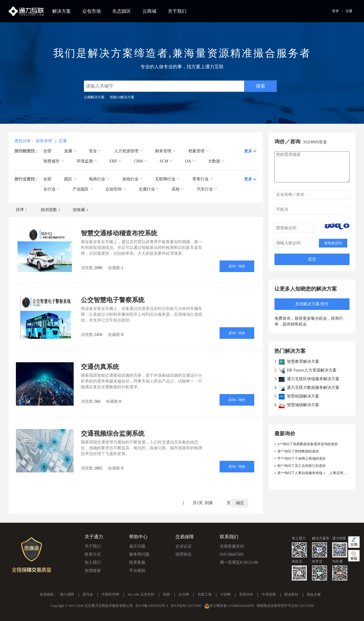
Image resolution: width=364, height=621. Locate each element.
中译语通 (269, 595)
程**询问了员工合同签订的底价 (302, 466)
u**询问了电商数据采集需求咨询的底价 (308, 444)
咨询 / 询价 (237, 266)
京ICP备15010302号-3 (152, 606)
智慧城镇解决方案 (303, 405)
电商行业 (99, 179)
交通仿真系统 (100, 367)
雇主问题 (137, 546)
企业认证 (183, 546)
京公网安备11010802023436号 (232, 606)
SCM (166, 161)
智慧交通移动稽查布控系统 (119, 233)
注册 (349, 11)
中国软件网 (110, 595)
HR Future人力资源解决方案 (312, 370)
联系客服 (137, 562)
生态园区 (122, 11)
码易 (166, 595)
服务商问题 (139, 554)
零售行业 (203, 179)
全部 (47, 151)
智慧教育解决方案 (303, 362)
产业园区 (83, 189)
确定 (240, 503)
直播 (70, 151)
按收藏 (81, 210)
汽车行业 (207, 189)
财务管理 (165, 151)
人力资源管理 (128, 151)
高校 (178, 189)
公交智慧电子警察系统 (113, 300)
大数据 (216, 161)
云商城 (149, 11)
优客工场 (205, 595)
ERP (115, 161)
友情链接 (93, 571)
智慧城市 (54, 161)
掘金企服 (314, 595)
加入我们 (93, 562)
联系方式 (93, 554)
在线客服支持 (232, 546)
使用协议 (183, 554)
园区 (70, 179)
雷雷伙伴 (246, 595)
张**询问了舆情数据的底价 (298, 451)
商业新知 (291, 595)
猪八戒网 (67, 595)
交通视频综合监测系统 (113, 434)
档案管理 (199, 151)
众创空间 (116, 189)
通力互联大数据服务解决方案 (313, 388)
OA (190, 161)
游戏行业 (132, 179)
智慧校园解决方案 (303, 396)
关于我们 (177, 11)
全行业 (52, 189)
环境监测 (87, 161)
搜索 (261, 86)
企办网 (184, 595)
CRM (140, 161)
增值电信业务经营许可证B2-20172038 (285, 606)
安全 (95, 151)
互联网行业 (167, 179)
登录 (335, 11)
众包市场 (92, 11)
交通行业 (149, 189)
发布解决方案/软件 (312, 304)
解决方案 (62, 11)
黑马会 (88, 595)
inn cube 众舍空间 (141, 595)
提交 (312, 259)
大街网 (225, 595)
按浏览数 (51, 210)
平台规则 (137, 571)
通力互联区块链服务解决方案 (313, 379)
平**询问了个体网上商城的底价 (302, 459)
